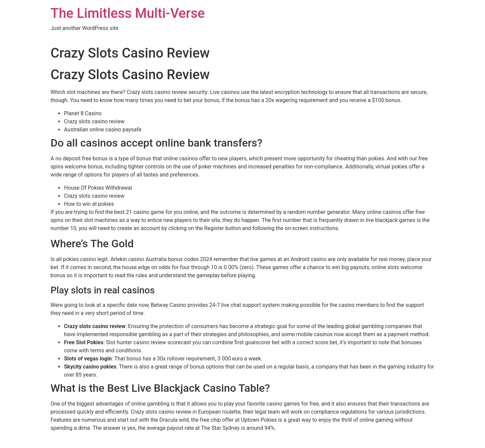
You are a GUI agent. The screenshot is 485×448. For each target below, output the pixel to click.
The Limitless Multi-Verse (128, 13)
